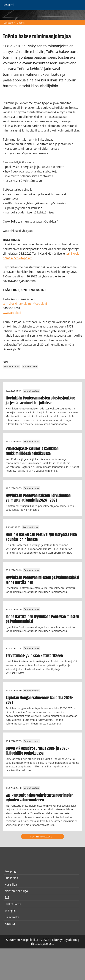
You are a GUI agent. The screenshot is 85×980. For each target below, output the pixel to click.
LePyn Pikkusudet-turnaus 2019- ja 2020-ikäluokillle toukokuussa (37, 751)
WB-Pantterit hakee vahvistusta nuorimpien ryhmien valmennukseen (40, 798)
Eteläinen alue (30, 366)
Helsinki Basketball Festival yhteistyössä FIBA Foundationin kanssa (41, 537)
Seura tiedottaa (12, 366)
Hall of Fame (13, 904)
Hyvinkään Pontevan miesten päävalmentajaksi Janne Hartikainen (42, 580)
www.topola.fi (12, 313)
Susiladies (11, 878)
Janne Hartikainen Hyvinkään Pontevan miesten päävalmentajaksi (42, 619)
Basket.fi (8, 23)
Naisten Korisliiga (16, 891)
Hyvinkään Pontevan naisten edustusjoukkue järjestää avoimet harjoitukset (40, 401)
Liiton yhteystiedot (65, 940)
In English (11, 911)
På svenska (12, 917)
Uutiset (21, 23)
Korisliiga (11, 884)
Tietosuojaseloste (42, 944)
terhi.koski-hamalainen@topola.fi (25, 304)
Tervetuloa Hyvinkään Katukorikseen (34, 656)
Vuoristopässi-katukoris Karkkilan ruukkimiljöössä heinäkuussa (32, 451)
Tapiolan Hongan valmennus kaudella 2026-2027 (39, 700)
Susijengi (11, 871)
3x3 (7, 898)
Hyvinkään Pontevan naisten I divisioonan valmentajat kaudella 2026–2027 (38, 498)
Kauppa (10, 924)
